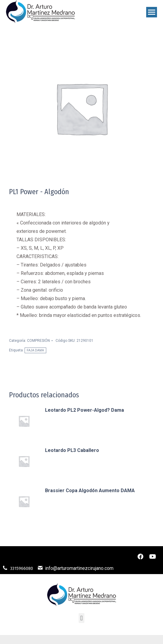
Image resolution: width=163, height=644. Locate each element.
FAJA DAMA (35, 350)
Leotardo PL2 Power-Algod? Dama (85, 410)
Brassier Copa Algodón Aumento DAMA (90, 491)
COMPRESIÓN (38, 341)
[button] (81, 618)
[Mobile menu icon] (152, 12)
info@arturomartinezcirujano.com (79, 568)
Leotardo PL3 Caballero (72, 450)
